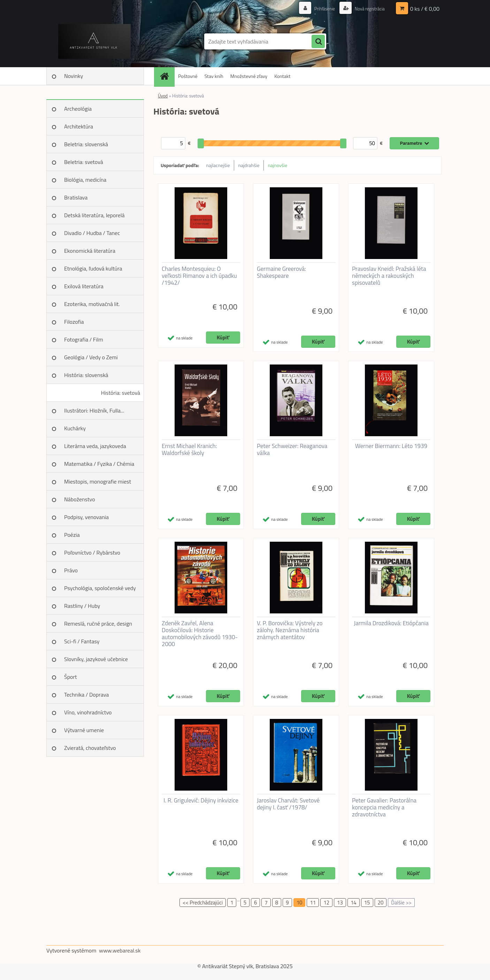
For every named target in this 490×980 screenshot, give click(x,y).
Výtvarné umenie (84, 730)
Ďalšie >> (401, 903)
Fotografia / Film (84, 339)
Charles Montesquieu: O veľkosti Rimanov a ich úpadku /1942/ (199, 276)
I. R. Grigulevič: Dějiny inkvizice (201, 800)
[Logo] (94, 41)
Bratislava (76, 197)
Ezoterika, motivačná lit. (92, 304)
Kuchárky (75, 428)
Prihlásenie (321, 9)
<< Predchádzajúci (203, 903)
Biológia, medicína (85, 180)
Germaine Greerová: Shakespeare (281, 272)
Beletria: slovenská (86, 144)
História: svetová (121, 393)
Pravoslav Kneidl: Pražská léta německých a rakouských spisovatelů (389, 276)
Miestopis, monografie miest (98, 481)
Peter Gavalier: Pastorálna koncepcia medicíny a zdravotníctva (384, 807)
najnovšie (278, 165)
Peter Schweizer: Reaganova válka (292, 449)
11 (313, 903)
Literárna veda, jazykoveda (95, 446)
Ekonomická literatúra (90, 251)
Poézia (72, 535)
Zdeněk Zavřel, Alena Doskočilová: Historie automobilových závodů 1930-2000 (200, 634)
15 (367, 903)
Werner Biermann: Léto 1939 (391, 446)
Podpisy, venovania (86, 517)
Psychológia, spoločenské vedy (100, 588)
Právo (71, 570)
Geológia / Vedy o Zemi (91, 357)
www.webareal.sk (120, 950)
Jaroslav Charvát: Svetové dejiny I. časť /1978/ (288, 804)
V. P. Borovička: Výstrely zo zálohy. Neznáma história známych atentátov (290, 630)
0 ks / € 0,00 (425, 9)
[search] (318, 42)
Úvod (163, 96)
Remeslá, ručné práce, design (98, 624)
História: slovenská (86, 375)
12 (326, 903)
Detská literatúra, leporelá (94, 215)
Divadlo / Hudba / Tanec (92, 233)
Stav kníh (214, 76)
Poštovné (188, 76)
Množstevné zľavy (249, 76)
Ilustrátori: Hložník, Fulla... (94, 410)
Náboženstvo (80, 499)
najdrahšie (249, 165)
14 (354, 903)
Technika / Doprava (86, 695)
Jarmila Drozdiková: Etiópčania (391, 623)
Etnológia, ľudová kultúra (93, 268)
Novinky (74, 76)
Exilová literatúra (84, 286)
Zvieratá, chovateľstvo (90, 748)
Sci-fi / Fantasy (82, 641)
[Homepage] (167, 76)
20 (381, 903)
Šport (71, 677)
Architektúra (79, 126)
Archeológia (78, 109)
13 (340, 903)
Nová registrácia (368, 9)
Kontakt (282, 76)
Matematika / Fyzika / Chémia (99, 464)
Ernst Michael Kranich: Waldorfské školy (189, 449)
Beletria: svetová (84, 162)
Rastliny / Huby (82, 606)
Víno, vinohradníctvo (88, 712)
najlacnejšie (218, 165)
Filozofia (74, 322)
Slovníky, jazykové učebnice (96, 659)
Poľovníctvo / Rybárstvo (92, 552)
